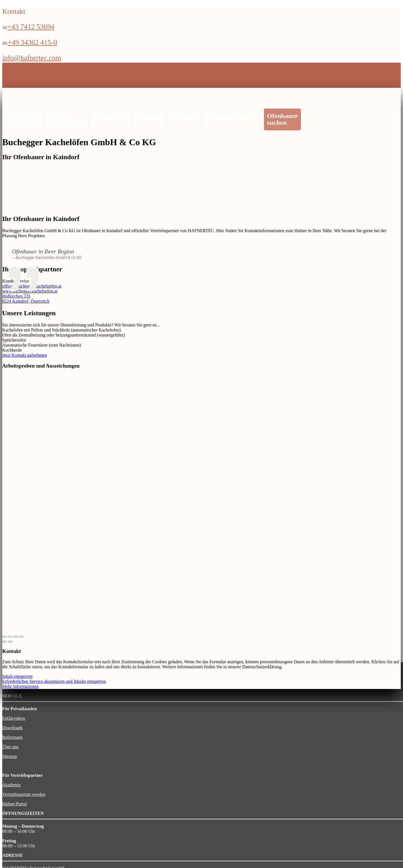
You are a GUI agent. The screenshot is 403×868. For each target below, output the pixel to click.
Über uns (10, 747)
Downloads (12, 728)
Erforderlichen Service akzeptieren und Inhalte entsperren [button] (54, 681)
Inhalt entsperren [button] (17, 676)
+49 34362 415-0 (32, 42)
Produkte (110, 118)
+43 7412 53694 (31, 27)
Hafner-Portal (15, 804)
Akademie (11, 785)
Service (184, 118)
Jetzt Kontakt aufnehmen (25, 355)
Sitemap (10, 756)
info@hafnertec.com (32, 58)
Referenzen (12, 737)
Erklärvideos (14, 718)
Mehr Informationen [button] (20, 686)
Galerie (149, 118)
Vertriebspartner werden (24, 794)
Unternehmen (231, 118)
